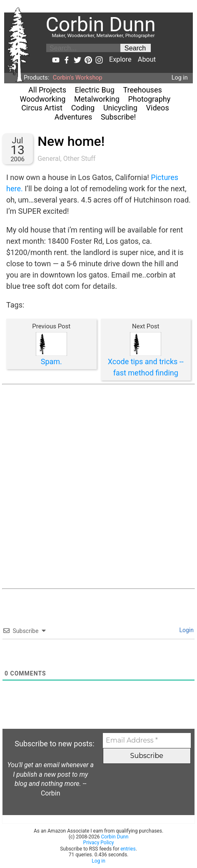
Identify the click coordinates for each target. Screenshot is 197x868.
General (49, 159)
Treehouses (142, 90)
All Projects (47, 90)
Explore (120, 59)
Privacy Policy (99, 843)
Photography (150, 99)
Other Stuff (80, 159)
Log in (180, 78)
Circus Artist (42, 108)
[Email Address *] (147, 740)
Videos (158, 108)
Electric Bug (95, 90)
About (147, 59)
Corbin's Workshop (78, 78)
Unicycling (120, 108)
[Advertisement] (98, 487)
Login (186, 630)
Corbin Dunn (115, 837)
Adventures (74, 117)
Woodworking (43, 99)
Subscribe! (118, 117)
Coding (83, 108)
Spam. (51, 361)
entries (128, 849)
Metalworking (97, 99)
